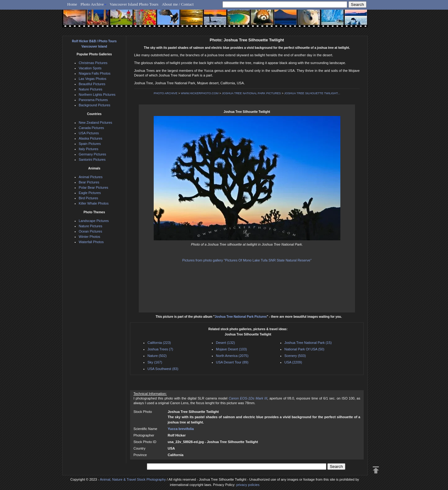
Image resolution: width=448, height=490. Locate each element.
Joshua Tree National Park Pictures (241, 317)
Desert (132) (225, 343)
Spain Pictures (90, 144)
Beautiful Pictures (92, 84)
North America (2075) (232, 356)
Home (72, 4)
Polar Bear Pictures (93, 187)
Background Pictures (95, 105)
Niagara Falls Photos (95, 73)
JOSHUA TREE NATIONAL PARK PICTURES (251, 93)
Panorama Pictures (93, 100)
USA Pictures (89, 133)
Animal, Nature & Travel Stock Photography (133, 479)
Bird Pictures (88, 198)
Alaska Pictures (91, 138)
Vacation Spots (90, 68)
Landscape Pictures (94, 221)
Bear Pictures (89, 182)
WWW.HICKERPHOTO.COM (200, 93)
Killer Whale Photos (94, 203)
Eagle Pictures (90, 193)
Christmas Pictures (93, 63)
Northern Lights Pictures (97, 95)
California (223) (159, 343)
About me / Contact (178, 4)
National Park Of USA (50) (304, 349)
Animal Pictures (91, 177)
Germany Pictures (92, 154)
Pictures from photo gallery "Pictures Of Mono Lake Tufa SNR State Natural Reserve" (247, 260)
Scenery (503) (295, 356)
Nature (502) (157, 356)
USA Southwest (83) (163, 369)
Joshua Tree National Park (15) (308, 343)
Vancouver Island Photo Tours (134, 4)
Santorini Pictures (92, 159)
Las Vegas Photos (93, 79)
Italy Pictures (89, 149)
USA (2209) (293, 362)
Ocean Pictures (90, 231)
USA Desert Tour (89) (232, 362)
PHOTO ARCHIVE (166, 93)
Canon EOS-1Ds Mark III (248, 398)
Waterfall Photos (91, 242)
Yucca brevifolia (181, 429)
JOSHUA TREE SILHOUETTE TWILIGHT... (312, 93)
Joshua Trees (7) (160, 349)
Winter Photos (89, 237)
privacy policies (248, 485)
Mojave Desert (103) (231, 349)
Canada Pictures (91, 128)
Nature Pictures (91, 89)
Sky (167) (155, 362)
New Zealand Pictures (96, 122)
